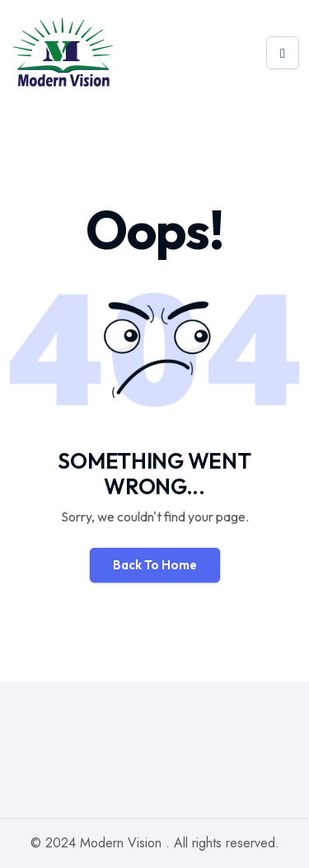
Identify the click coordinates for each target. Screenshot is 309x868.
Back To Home (155, 565)
